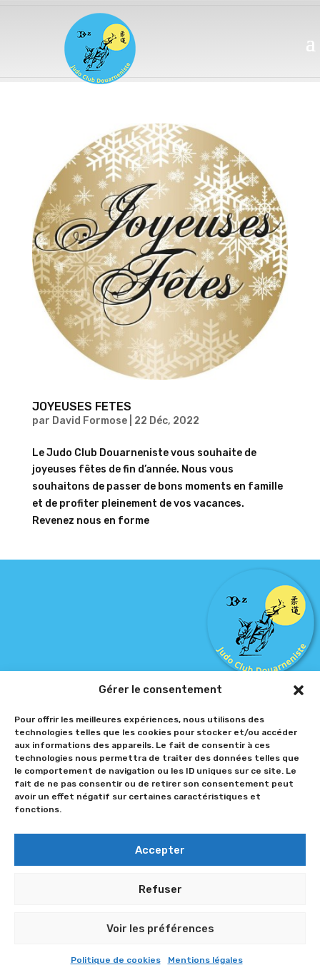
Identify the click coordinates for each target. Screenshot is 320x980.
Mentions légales (205, 960)
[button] (299, 690)
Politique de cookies (116, 960)
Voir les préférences (160, 929)
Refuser (160, 889)
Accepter (160, 850)
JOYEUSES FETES (82, 406)
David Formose (90, 421)
